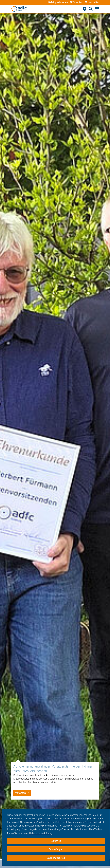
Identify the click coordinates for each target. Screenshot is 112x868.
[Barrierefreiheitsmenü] (85, 9)
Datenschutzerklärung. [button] (41, 833)
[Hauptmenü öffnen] (97, 9)
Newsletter (92, 2)
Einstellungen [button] (56, 849)
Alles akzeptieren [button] (56, 858)
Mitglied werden (58, 2)
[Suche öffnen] (91, 9)
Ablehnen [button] (56, 841)
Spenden (76, 2)
